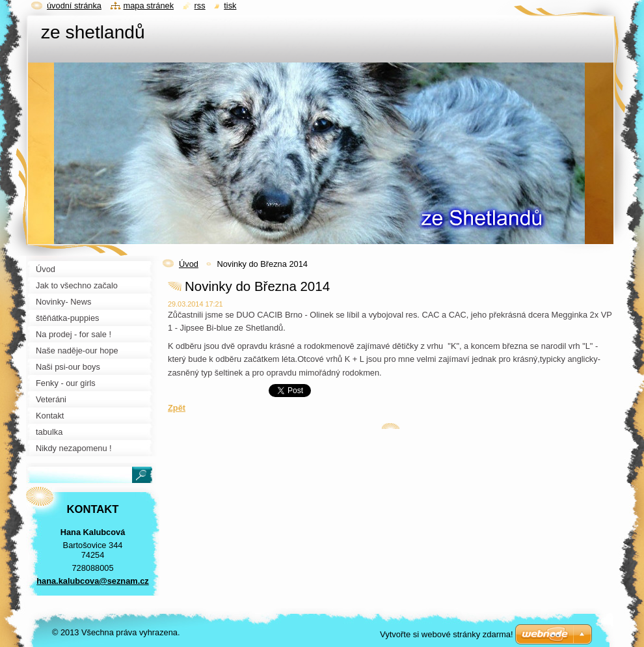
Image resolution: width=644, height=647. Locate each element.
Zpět (177, 408)
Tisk (230, 6)
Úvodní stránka (74, 6)
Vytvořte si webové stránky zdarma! (447, 634)
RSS (200, 6)
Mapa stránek (149, 6)
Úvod (189, 264)
